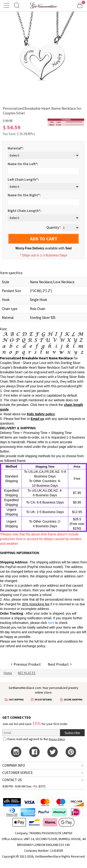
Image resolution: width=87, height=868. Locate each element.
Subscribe (72, 733)
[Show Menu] (7, 5)
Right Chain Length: (24, 211)
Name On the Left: (23, 164)
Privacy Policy (57, 739)
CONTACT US (12, 780)
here (20, 641)
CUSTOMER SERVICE (18, 773)
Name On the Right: (24, 195)
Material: (16, 148)
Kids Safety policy (41, 414)
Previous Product (26, 664)
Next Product (60, 664)
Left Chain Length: (23, 179)
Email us (37, 419)
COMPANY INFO (14, 765)
